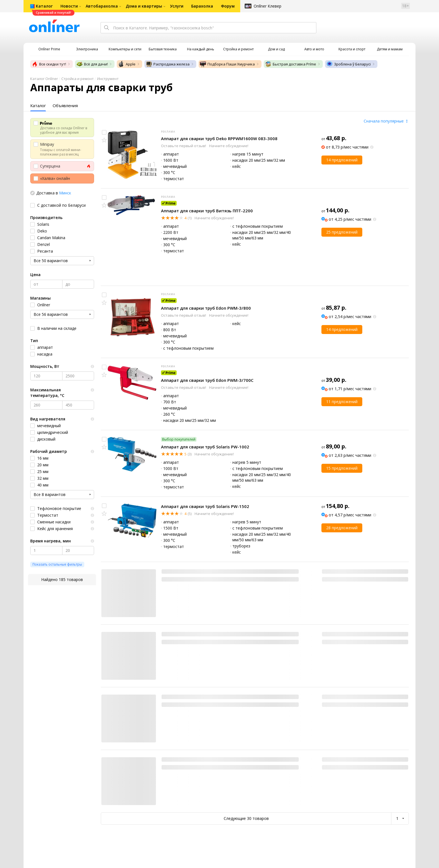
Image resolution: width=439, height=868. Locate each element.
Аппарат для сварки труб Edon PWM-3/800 (206, 308)
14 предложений (342, 160)
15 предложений (342, 468)
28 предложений (342, 528)
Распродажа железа (168, 64)
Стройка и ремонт (78, 79)
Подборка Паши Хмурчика (227, 64)
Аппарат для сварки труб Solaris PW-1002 (205, 447)
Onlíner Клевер (268, 6)
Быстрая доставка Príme (290, 64)
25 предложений (342, 232)
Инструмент (108, 79)
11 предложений (342, 402)
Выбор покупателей (179, 439)
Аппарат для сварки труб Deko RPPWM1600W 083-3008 (219, 138)
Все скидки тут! (49, 64)
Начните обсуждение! (229, 146)
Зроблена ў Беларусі (348, 64)
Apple (127, 64)
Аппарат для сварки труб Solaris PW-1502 (205, 506)
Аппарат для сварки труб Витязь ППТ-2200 (207, 211)
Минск (65, 193)
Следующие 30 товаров (246, 818)
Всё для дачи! (92, 64)
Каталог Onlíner (44, 79)
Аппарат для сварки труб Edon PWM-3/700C (207, 380)
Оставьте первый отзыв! (184, 146)
